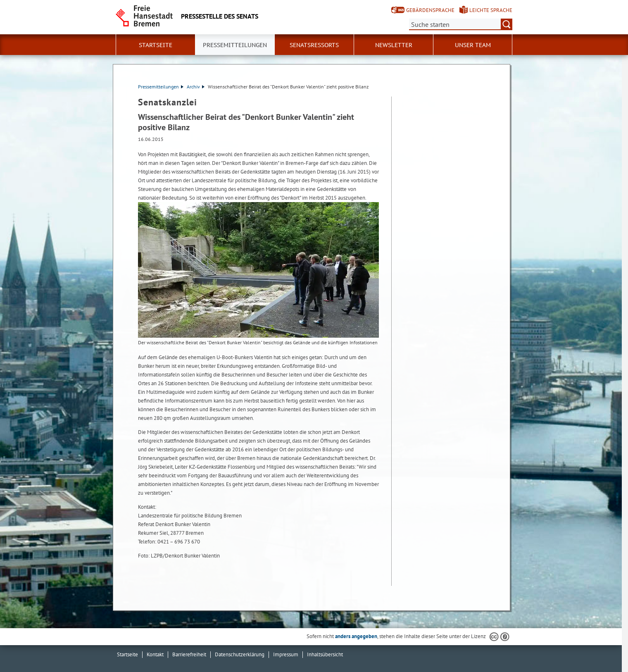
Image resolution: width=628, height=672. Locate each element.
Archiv (196, 87)
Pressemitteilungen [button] (235, 45)
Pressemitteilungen (161, 87)
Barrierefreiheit (189, 654)
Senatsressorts (314, 45)
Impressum (286, 654)
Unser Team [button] (473, 45)
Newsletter (394, 45)
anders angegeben (356, 636)
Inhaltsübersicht (325, 654)
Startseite (156, 45)
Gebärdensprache (430, 10)
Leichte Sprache (491, 10)
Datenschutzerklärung (240, 654)
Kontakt (155, 654)
